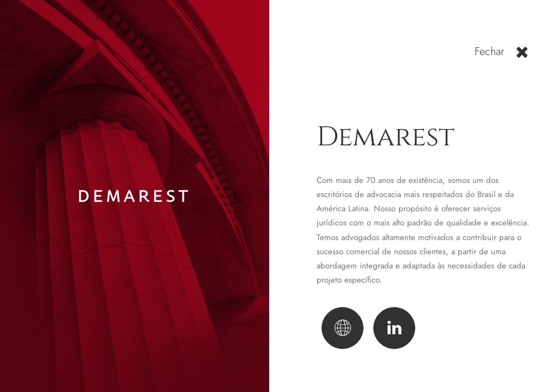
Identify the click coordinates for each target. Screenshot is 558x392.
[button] (522, 56)
